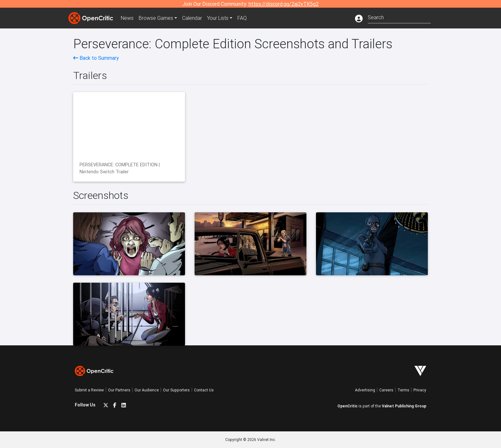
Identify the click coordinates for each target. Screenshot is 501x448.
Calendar (192, 18)
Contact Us (204, 390)
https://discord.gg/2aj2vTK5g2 (284, 4)
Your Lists (218, 18)
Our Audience (147, 390)
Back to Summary (96, 58)
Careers (386, 390)
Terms (403, 390)
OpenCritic (347, 406)
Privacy (420, 390)
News (127, 18)
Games (156, 18)
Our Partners (119, 390)
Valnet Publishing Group (404, 406)
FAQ (242, 18)
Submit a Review (89, 390)
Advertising (365, 390)
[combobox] (399, 17)
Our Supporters (176, 390)
